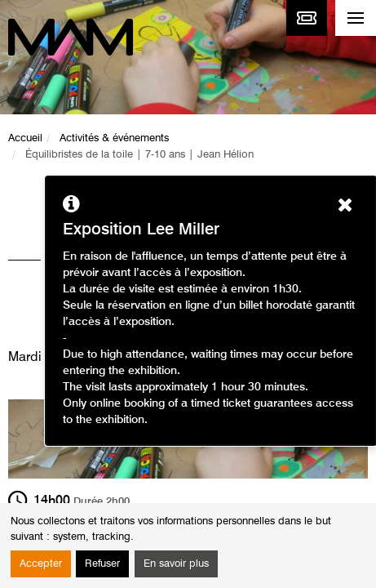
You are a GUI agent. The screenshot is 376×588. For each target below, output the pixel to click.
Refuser (102, 564)
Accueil (25, 138)
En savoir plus (176, 564)
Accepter (41, 564)
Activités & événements (114, 138)
